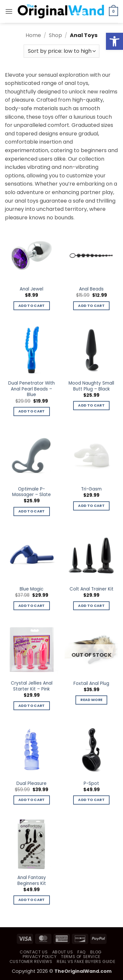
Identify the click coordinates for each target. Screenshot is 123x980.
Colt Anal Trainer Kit (92, 589)
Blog (96, 952)
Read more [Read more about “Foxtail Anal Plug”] (91, 700)
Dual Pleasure (31, 784)
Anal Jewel (31, 289)
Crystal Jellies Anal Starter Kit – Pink (32, 686)
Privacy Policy (40, 957)
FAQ (82, 952)
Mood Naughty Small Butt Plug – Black (91, 386)
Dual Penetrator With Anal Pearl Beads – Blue (31, 389)
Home (33, 35)
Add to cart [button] (32, 306)
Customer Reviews (31, 961)
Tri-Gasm (91, 489)
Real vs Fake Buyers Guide (86, 961)
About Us (63, 952)
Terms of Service (81, 957)
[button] (9, 11)
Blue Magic (31, 589)
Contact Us (34, 952)
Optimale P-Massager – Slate (31, 492)
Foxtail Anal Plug (91, 684)
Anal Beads (91, 289)
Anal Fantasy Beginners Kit (32, 880)
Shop (55, 35)
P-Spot (91, 784)
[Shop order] (61, 51)
